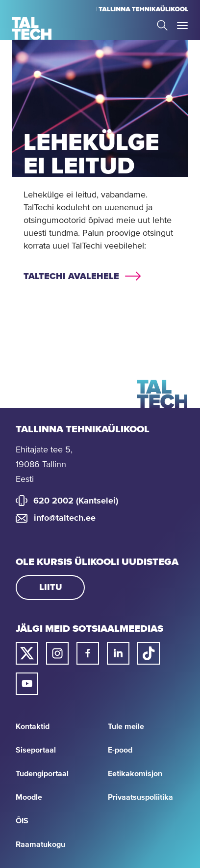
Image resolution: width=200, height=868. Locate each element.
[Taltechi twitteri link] (27, 653)
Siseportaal (36, 750)
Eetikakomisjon (135, 774)
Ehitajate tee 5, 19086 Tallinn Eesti (44, 465)
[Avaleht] (32, 28)
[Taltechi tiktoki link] (149, 653)
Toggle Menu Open (182, 26)
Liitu (50, 588)
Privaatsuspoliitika (140, 797)
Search (162, 25)
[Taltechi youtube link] (27, 684)
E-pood (120, 750)
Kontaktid (33, 727)
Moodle (29, 797)
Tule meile (126, 727)
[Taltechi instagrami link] (57, 653)
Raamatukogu (40, 844)
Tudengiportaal (42, 774)
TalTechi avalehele (71, 277)
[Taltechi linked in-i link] (118, 653)
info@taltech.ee (65, 518)
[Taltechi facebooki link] (88, 653)
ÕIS (22, 821)
